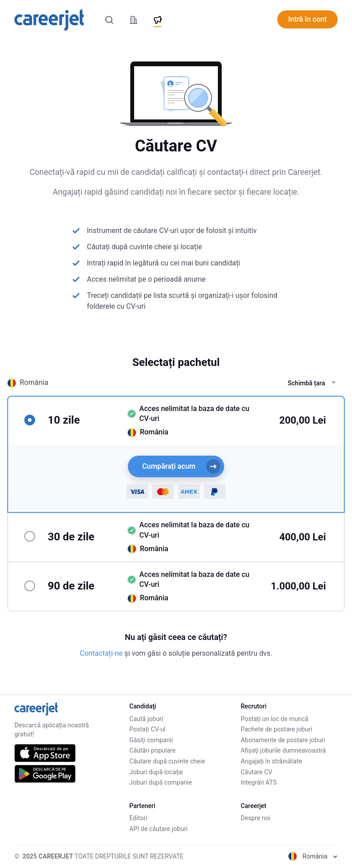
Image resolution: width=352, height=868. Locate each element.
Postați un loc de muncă (275, 719)
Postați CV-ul (147, 729)
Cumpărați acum (181, 466)
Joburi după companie (160, 782)
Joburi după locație (156, 772)
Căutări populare (152, 750)
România (313, 856)
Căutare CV (257, 772)
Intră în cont (307, 19)
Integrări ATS (259, 782)
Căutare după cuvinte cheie (167, 761)
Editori (138, 818)
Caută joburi (146, 719)
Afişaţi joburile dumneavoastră (283, 750)
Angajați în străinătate (271, 761)
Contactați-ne (102, 653)
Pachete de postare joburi (277, 729)
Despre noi (256, 818)
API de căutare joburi (158, 829)
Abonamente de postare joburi (283, 740)
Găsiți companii (151, 740)
